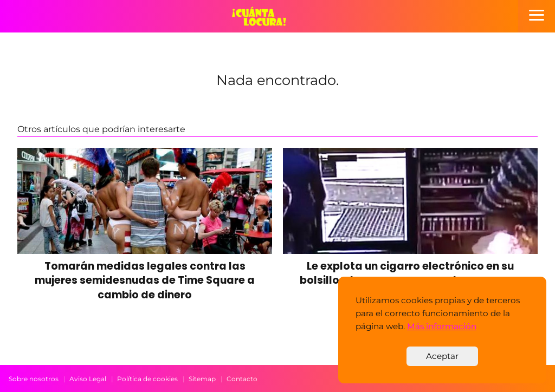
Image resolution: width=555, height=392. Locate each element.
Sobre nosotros (34, 379)
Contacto (242, 379)
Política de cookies (147, 379)
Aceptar (442, 356)
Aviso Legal (88, 379)
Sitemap (202, 379)
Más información (442, 326)
